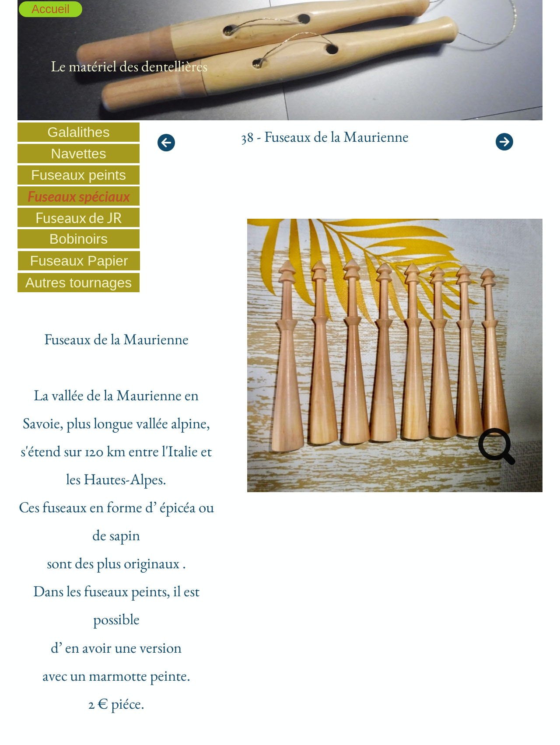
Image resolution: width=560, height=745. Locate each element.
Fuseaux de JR (79, 218)
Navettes (78, 154)
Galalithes (78, 132)
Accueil (51, 9)
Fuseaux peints (79, 175)
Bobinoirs (79, 239)
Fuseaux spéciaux (79, 196)
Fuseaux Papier (79, 261)
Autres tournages (79, 283)
